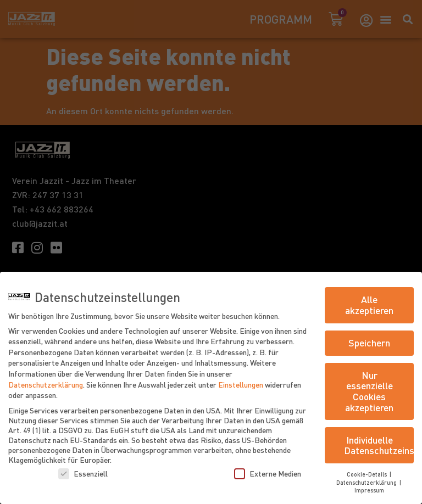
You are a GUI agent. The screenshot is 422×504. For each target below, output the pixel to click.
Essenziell (83, 473)
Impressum (369, 490)
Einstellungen (241, 384)
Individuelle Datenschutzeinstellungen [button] (379, 445)
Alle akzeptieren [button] (369, 305)
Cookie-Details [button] (368, 474)
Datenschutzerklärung (46, 384)
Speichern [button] (369, 343)
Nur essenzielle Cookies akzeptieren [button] (369, 391)
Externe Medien (268, 473)
